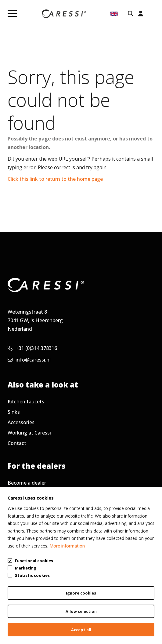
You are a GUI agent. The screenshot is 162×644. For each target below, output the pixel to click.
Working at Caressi (29, 433)
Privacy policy (90, 620)
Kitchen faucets (26, 402)
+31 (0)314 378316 (32, 348)
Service (16, 504)
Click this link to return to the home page (55, 179)
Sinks (14, 412)
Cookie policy (134, 620)
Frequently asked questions (40, 493)
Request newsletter (31, 514)
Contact (17, 443)
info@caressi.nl (29, 360)
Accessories (21, 422)
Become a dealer (27, 483)
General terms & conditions (27, 620)
